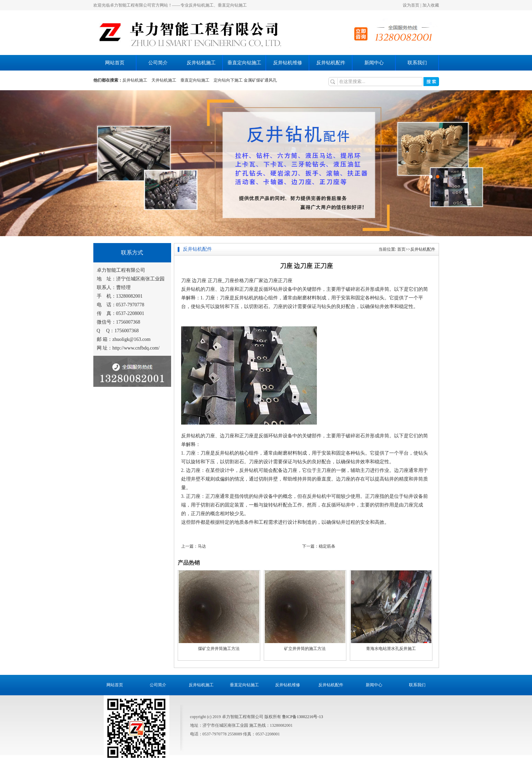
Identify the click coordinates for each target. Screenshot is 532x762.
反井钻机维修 (288, 63)
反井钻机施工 (201, 63)
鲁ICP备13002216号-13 (303, 717)
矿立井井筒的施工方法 (305, 649)
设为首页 (411, 5)
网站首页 (115, 63)
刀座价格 (234, 281)
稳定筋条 (327, 546)
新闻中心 (374, 63)
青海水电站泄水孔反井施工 (391, 649)
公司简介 (158, 63)
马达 (202, 546)
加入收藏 (431, 5)
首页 (401, 249)
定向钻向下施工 (228, 80)
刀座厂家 (254, 281)
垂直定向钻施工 (244, 63)
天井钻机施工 (164, 80)
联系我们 (417, 63)
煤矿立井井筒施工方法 (219, 649)
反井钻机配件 (331, 63)
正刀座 (285, 281)
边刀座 (271, 281)
